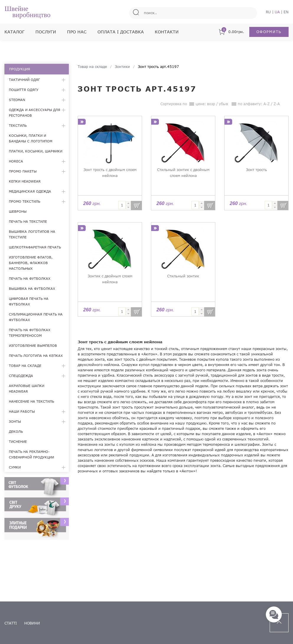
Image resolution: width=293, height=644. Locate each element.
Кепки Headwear (25, 181)
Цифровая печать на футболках (29, 301)
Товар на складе (25, 366)
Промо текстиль (25, 201)
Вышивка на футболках (32, 288)
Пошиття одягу (24, 90)
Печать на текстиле (28, 221)
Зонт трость (257, 170)
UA (277, 12)
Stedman (17, 100)
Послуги (46, 32)
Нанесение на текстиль (31, 401)
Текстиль (18, 125)
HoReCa (16, 161)
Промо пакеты (23, 171)
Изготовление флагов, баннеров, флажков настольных (31, 263)
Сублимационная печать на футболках (36, 317)
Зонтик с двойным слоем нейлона (110, 279)
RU (268, 12)
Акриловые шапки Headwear (27, 388)
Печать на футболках (30, 278)
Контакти (167, 32)
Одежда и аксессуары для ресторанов (35, 113)
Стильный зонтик (183, 276)
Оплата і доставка (121, 32)
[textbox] (122, 205)
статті (11, 623)
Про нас (77, 32)
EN (286, 12)
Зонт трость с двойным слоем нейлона (110, 173)
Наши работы (22, 411)
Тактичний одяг (24, 80)
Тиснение (18, 441)
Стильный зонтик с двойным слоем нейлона (183, 173)
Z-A (277, 104)
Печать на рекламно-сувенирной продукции (31, 454)
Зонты (15, 421)
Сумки (15, 467)
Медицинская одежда (30, 191)
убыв (223, 104)
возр (211, 104)
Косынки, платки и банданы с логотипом (31, 138)
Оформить (269, 32)
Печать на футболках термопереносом (30, 333)
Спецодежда (21, 376)
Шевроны (18, 211)
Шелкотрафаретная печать (35, 247)
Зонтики (122, 67)
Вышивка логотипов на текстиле (32, 234)
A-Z (267, 104)
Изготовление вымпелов (33, 345)
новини (32, 623)
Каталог (14, 32)
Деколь (16, 431)
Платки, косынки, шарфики (36, 151)
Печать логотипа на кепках (36, 356)
